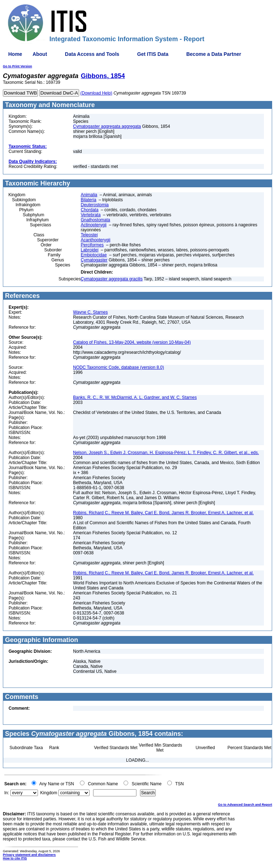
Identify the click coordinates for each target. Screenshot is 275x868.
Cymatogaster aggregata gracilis (112, 279)
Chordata (89, 210)
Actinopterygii (93, 225)
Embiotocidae (94, 255)
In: (7, 793)
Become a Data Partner (214, 54)
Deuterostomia (95, 205)
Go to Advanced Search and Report (245, 805)
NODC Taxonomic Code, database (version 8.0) (119, 367)
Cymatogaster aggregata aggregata (107, 126)
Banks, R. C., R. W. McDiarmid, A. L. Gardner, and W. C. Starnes (135, 397)
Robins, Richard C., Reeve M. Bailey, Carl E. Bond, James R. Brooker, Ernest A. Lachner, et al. (163, 513)
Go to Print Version (18, 66)
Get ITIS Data (153, 54)
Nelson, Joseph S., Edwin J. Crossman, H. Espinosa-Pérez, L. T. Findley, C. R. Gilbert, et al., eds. (166, 453)
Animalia (89, 195)
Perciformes (92, 245)
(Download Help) (96, 93)
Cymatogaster (94, 260)
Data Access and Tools (92, 54)
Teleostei (89, 235)
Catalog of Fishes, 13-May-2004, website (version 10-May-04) (132, 342)
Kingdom (49, 793)
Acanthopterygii (95, 240)
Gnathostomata (95, 220)
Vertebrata (90, 215)
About (40, 54)
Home (15, 54)
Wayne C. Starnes (90, 312)
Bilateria (88, 200)
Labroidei (89, 250)
